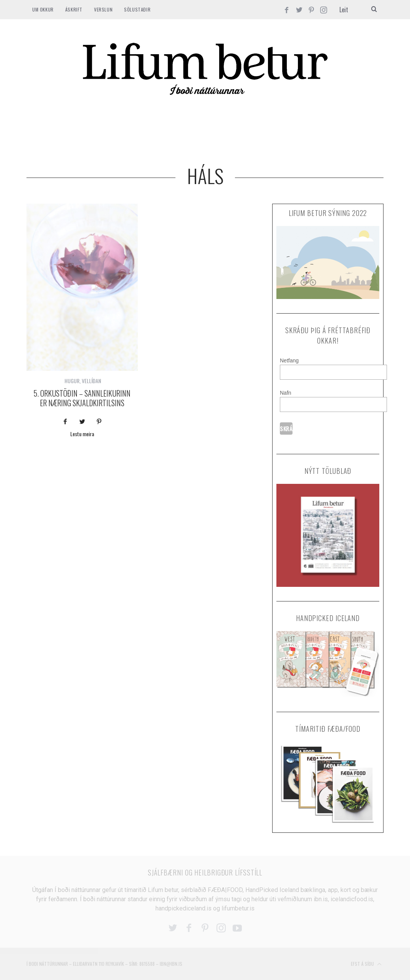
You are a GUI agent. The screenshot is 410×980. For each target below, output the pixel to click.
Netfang (289, 360)
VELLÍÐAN (91, 381)
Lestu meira (82, 434)
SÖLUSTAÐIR (137, 9)
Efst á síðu (366, 964)
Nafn (286, 393)
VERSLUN (103, 9)
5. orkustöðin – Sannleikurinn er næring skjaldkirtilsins (82, 398)
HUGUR (72, 381)
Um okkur (43, 9)
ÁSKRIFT (74, 9)
